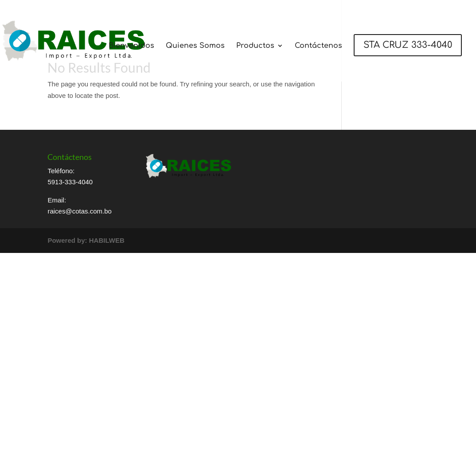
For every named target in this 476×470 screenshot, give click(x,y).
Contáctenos (318, 46)
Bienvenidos (131, 46)
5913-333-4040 (70, 182)
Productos (255, 46)
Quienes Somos (195, 46)
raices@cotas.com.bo (79, 211)
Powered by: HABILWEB (86, 240)
